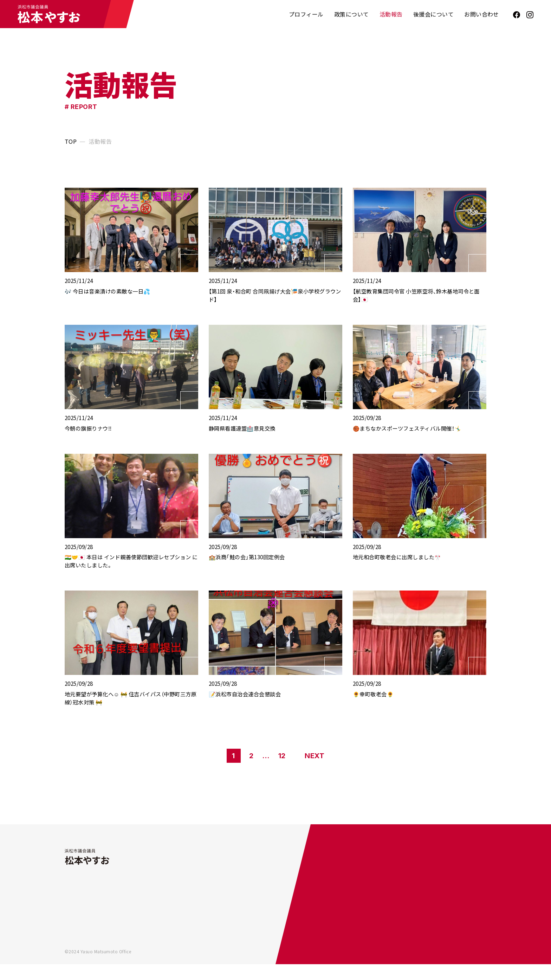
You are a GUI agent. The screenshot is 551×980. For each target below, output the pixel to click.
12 (282, 772)
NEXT (315, 772)
